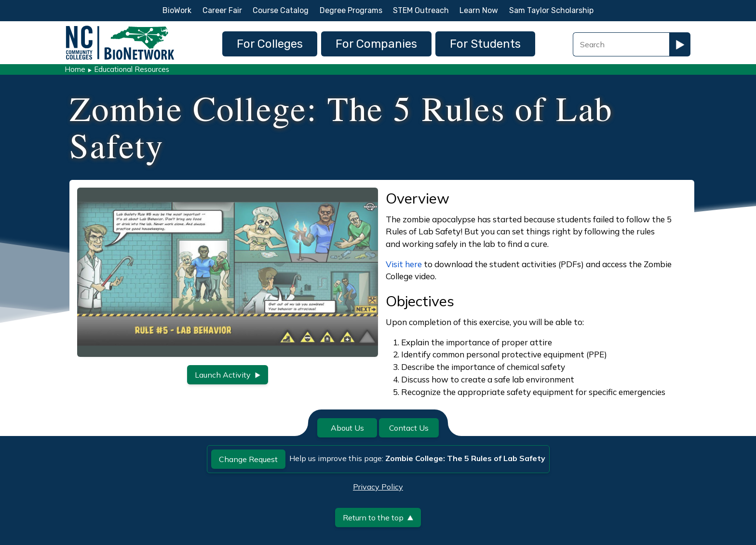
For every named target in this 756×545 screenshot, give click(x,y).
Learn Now (479, 10)
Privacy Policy (378, 487)
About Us (347, 428)
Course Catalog (281, 10)
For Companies (376, 44)
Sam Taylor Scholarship (551, 10)
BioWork (177, 10)
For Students (485, 44)
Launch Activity (228, 375)
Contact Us (409, 428)
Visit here (404, 264)
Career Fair (222, 10)
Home (75, 69)
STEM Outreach (421, 10)
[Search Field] (621, 44)
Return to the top (378, 518)
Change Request (248, 459)
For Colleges (270, 44)
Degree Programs (351, 10)
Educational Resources (132, 69)
